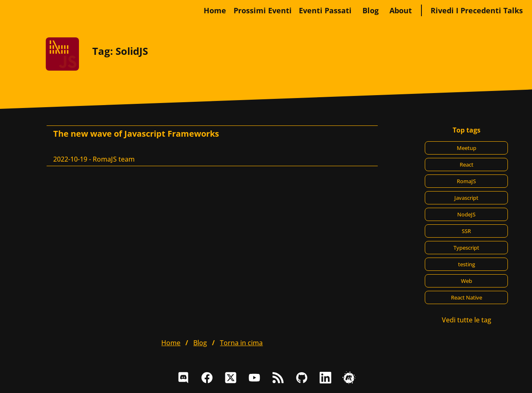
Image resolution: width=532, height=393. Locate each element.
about (401, 10)
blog (371, 10)
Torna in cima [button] (241, 343)
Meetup (467, 148)
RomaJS (466, 181)
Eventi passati (325, 10)
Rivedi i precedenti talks (477, 10)
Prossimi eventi (263, 10)
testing (467, 264)
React (467, 165)
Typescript (466, 248)
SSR (466, 231)
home (215, 10)
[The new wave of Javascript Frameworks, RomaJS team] (212, 146)
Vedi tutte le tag (467, 320)
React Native (467, 297)
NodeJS (466, 214)
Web (467, 281)
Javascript (466, 198)
